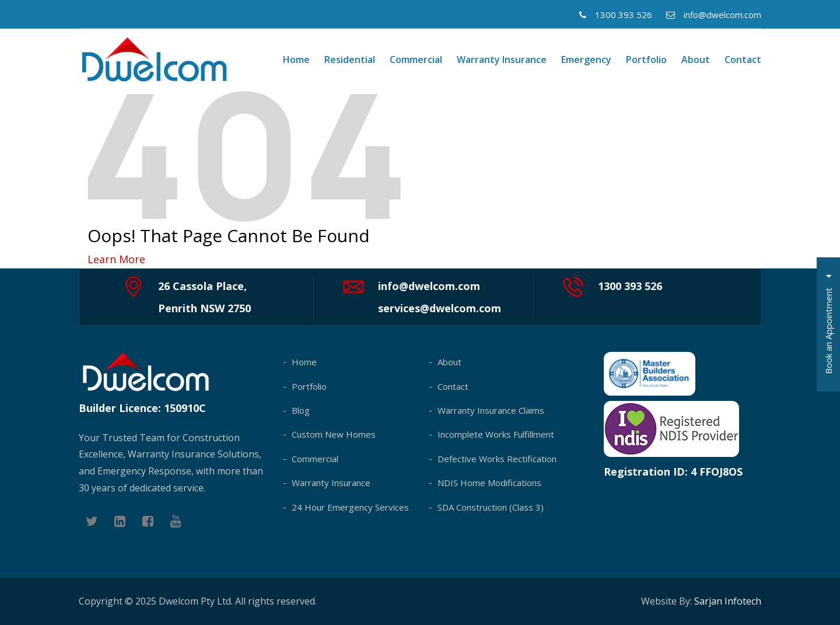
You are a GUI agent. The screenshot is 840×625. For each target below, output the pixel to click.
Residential (350, 60)
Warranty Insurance (502, 60)
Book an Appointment (828, 324)
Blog (301, 410)
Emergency (586, 60)
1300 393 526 (616, 15)
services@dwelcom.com (440, 308)
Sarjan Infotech (728, 601)
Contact (743, 60)
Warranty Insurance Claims (491, 410)
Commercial (416, 60)
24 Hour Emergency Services (350, 507)
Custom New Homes (334, 434)
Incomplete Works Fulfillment (496, 434)
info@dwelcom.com (714, 15)
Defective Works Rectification (497, 459)
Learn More (116, 259)
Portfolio (646, 60)
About (696, 60)
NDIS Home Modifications (489, 483)
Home (296, 60)
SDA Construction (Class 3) (491, 507)
